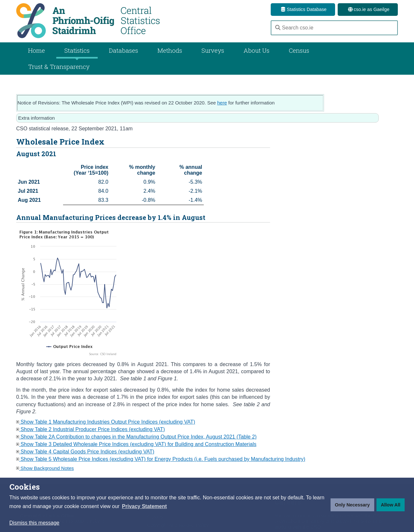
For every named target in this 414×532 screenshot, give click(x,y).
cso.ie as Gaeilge (368, 9)
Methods (170, 50)
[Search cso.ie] (334, 28)
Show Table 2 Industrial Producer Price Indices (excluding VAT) (91, 429)
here (222, 103)
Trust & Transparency (59, 66)
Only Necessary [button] (352, 505)
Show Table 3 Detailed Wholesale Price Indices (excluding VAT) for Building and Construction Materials (136, 444)
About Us (256, 50)
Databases (124, 50)
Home (37, 50)
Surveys (213, 50)
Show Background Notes (45, 468)
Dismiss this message (34, 523)
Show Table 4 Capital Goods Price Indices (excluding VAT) (85, 452)
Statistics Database (303, 9)
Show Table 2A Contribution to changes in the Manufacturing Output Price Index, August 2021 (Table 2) (136, 437)
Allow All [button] (390, 505)
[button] (144, 506)
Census (299, 50)
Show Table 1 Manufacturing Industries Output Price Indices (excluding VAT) (106, 422)
